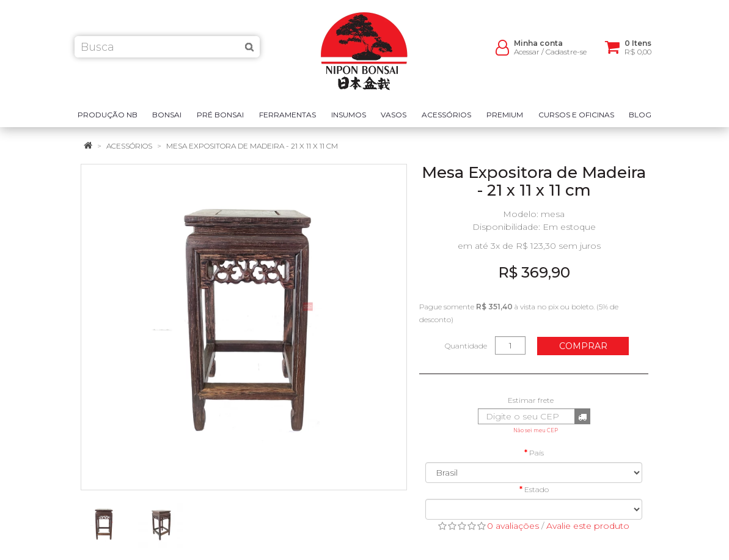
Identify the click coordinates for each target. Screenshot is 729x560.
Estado (537, 489)
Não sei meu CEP (536, 430)
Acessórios (129, 146)
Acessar (527, 55)
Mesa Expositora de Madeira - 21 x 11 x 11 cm (252, 146)
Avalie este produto (588, 526)
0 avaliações (513, 526)
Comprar (583, 346)
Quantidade (466, 346)
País (537, 453)
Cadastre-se (566, 55)
